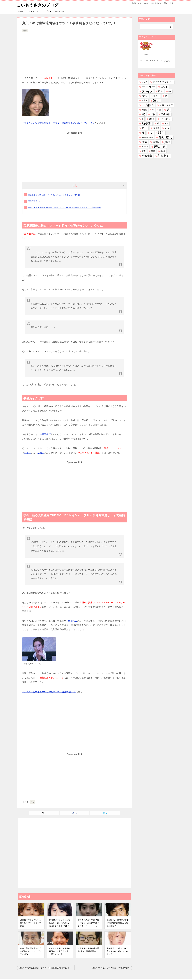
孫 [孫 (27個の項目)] (143, 119)
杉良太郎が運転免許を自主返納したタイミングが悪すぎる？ (31, 951)
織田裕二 (73, 621)
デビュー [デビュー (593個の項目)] (148, 87)
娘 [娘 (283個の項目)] (168, 110)
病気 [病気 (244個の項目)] (144, 142)
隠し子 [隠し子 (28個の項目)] (163, 151)
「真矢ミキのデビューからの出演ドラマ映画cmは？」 (49, 692)
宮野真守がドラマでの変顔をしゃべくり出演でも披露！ (31, 923)
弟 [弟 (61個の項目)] (158, 123)
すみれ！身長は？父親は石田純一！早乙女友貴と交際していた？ (60, 951)
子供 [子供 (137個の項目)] (153, 114)
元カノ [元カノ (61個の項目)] (145, 96)
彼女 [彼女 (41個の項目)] (166, 124)
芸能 (25, 31)
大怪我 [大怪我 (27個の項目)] (144, 110)
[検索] (157, 27)
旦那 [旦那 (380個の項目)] (156, 128)
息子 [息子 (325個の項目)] (145, 128)
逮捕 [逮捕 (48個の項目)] (153, 151)
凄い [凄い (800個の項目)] (156, 100)
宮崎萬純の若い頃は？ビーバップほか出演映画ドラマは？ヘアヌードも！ (88, 923)
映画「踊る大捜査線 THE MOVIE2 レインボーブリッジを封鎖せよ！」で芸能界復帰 (64, 207)
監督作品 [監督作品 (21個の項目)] (156, 142)
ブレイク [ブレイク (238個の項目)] (147, 91)
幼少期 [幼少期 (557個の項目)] (147, 123)
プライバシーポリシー (55, 11)
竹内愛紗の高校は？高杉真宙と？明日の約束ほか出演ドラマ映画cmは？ (60, 923)
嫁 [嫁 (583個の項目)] (143, 114)
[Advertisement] (74, 53)
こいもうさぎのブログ (38, 5)
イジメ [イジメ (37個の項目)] (144, 82)
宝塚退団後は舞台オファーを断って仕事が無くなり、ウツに (54, 195)
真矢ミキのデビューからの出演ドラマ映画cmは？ (111, 968)
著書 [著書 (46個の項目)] (144, 151)
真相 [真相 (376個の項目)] (167, 142)
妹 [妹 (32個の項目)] (153, 110)
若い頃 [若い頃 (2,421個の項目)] (160, 147)
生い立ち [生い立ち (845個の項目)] (166, 137)
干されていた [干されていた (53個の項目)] (166, 119)
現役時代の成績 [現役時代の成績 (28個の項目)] (147, 137)
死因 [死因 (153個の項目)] (167, 128)
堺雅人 (41, 453)
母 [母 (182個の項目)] (143, 133)
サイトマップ (35, 11)
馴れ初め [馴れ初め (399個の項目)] (164, 156)
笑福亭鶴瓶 (45, 434)
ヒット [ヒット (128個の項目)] (164, 87)
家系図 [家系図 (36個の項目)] (152, 119)
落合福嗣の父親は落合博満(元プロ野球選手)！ (88, 950)
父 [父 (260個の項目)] (151, 133)
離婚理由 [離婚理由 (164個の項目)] (147, 156)
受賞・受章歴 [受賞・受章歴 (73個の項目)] (166, 105)
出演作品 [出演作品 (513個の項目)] (148, 105)
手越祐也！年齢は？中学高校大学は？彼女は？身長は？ (117, 951)
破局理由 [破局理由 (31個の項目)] (145, 147)
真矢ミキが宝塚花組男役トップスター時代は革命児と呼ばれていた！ (45, 968)
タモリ (27, 453)
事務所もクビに (35, 201)
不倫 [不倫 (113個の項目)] (160, 91)
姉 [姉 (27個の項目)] (160, 110)
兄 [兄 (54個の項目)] (166, 96)
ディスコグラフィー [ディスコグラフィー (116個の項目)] (163, 82)
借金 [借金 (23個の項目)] (170, 91)
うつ (32, 802)
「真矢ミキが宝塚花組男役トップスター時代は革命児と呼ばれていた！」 (58, 123)
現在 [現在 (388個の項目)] (161, 133)
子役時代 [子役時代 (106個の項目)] (166, 114)
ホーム (21, 11)
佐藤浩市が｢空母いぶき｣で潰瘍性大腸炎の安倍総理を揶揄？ (117, 923)
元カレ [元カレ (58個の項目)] (156, 96)
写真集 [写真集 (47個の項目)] (145, 101)
